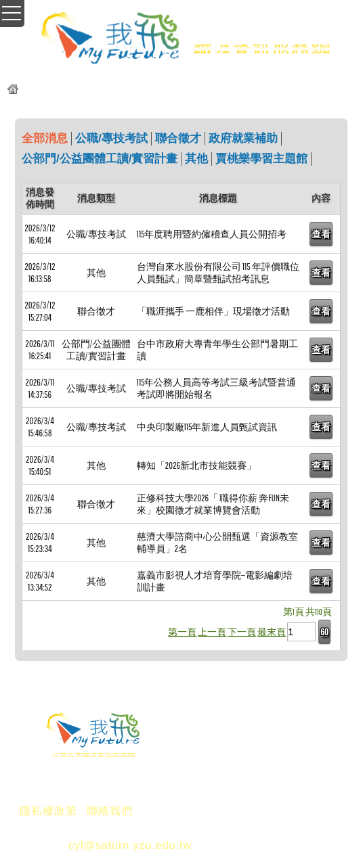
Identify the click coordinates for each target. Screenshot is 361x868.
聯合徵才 (178, 138)
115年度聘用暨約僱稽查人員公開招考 (212, 234)
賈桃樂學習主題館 (261, 159)
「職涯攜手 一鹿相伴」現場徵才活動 (213, 311)
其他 (196, 159)
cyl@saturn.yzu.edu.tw (130, 845)
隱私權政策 (48, 811)
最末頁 (272, 632)
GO (324, 632)
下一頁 (242, 632)
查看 (321, 234)
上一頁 (212, 632)
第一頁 (182, 632)
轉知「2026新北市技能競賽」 (197, 465)
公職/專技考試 (111, 138)
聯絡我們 (110, 811)
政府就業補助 (243, 138)
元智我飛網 (49, 91)
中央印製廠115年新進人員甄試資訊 (207, 427)
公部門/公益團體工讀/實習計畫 (100, 159)
